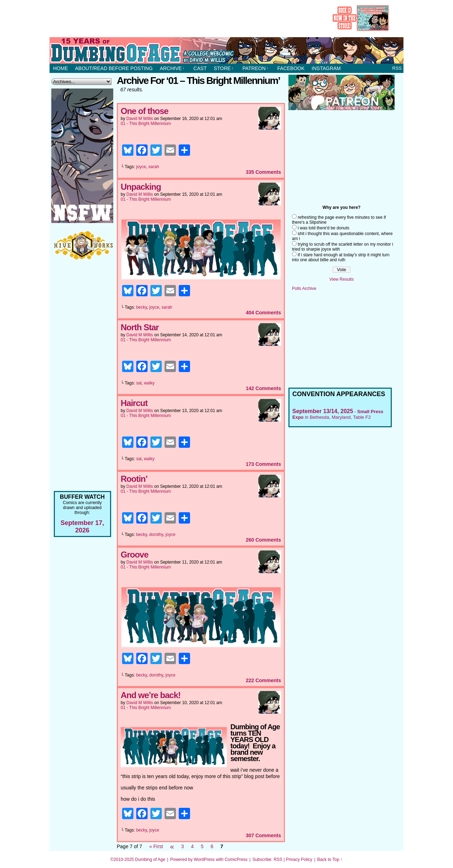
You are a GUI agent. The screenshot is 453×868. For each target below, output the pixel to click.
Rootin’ (134, 479)
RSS (397, 68)
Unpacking (141, 187)
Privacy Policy (299, 860)
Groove (134, 555)
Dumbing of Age (150, 860)
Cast (200, 68)
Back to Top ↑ (330, 860)
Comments (263, 172)
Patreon (255, 68)
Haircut (134, 403)
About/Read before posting (114, 68)
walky (149, 383)
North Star (140, 327)
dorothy (156, 535)
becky (142, 307)
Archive (172, 68)
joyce (141, 167)
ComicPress (236, 860)
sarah (154, 167)
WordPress (204, 860)
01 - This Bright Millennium (146, 124)
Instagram (326, 68)
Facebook (291, 68)
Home (61, 68)
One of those (145, 111)
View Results (341, 279)
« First (156, 846)
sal (139, 383)
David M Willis (140, 119)
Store (223, 68)
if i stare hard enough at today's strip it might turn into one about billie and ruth (341, 257)
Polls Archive (304, 289)
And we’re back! (151, 695)
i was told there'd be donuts (323, 228)
